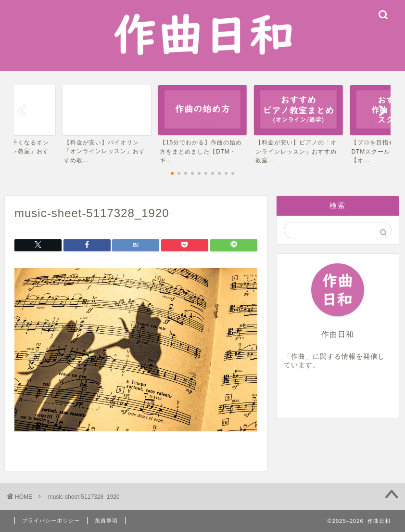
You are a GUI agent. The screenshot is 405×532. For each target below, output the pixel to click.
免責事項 (106, 520)
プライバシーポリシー (51, 520)
